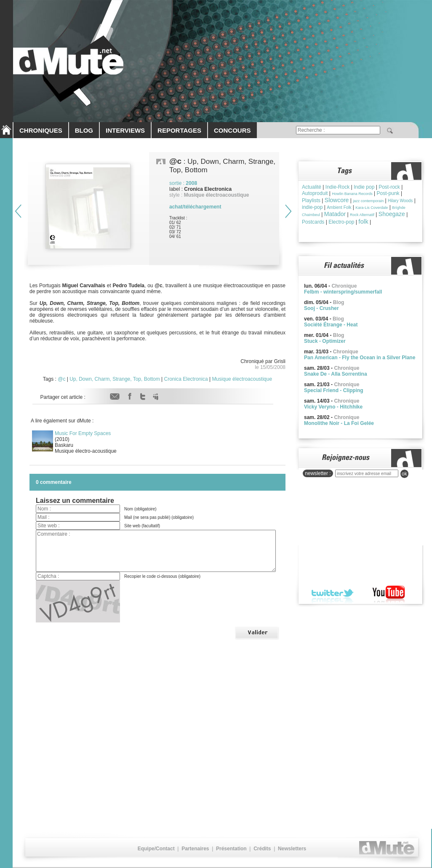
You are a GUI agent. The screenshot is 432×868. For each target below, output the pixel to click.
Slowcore (337, 200)
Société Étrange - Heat (331, 325)
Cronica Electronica (186, 379)
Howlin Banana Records (352, 194)
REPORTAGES (179, 130)
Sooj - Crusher (321, 308)
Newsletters (292, 849)
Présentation (231, 849)
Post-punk (388, 193)
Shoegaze (392, 214)
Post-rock (389, 187)
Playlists (311, 200)
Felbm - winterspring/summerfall (343, 292)
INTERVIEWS (125, 130)
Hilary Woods (400, 201)
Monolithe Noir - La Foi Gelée (339, 423)
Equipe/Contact (156, 849)
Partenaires (195, 849)
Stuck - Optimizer (325, 341)
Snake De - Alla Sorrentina (336, 374)
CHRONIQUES (41, 130)
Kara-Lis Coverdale (372, 208)
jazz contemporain (368, 201)
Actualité (312, 187)
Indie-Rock (337, 187)
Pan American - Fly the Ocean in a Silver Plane (360, 358)
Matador (335, 214)
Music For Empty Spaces (83, 433)
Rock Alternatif (362, 215)
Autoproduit (315, 193)
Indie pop (364, 187)
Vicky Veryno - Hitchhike (333, 407)
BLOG (84, 130)
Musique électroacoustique (242, 379)
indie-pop (312, 207)
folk (363, 221)
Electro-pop (341, 222)
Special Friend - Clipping (334, 390)
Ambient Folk (339, 207)
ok (404, 474)
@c (61, 379)
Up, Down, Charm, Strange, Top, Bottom (115, 379)
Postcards (313, 222)
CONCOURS (232, 130)
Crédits (262, 849)
